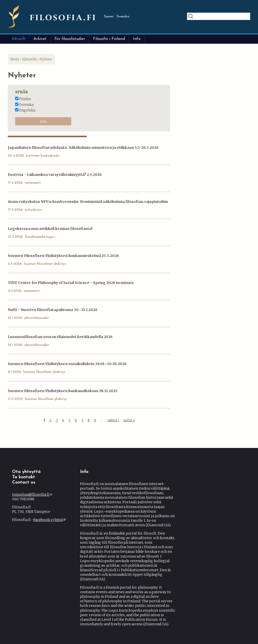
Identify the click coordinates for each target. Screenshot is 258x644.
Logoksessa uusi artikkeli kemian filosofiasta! (50, 229)
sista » (129, 420)
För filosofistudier (70, 39)
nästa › (113, 420)
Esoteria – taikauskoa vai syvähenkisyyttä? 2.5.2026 (55, 175)
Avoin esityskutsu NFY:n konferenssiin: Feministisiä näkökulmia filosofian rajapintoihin (88, 202)
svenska (26, 105)
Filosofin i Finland (109, 39)
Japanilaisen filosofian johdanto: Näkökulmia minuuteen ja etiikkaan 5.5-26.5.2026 (83, 148)
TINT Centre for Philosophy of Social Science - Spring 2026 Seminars (71, 283)
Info (137, 39)
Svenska (123, 17)
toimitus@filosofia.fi (32, 494)
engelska (27, 110)
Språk (22, 92)
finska (25, 99)
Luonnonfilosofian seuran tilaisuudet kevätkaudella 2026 (60, 337)
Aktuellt (19, 39)
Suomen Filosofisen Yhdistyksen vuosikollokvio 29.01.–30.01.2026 (67, 364)
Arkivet (40, 39)
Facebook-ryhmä (49, 520)
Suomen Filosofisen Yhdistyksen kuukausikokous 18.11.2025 (63, 391)
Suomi (109, 17)
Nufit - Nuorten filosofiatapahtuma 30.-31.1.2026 (53, 310)
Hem (15, 59)
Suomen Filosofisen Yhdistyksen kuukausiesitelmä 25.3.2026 (63, 256)
